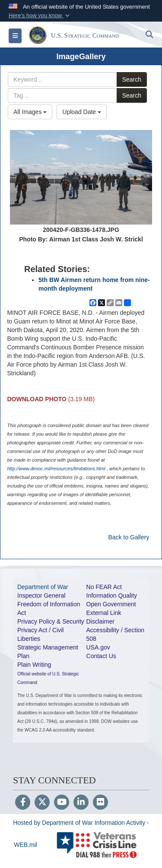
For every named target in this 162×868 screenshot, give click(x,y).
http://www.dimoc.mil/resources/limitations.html (56, 469)
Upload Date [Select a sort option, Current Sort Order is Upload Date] (82, 112)
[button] (40, 16)
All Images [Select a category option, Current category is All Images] (30, 112)
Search (132, 79)
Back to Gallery (129, 537)
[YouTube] (62, 803)
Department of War (43, 587)
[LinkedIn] (81, 803)
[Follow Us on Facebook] (23, 803)
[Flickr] (100, 803)
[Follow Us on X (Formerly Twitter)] (42, 803)
